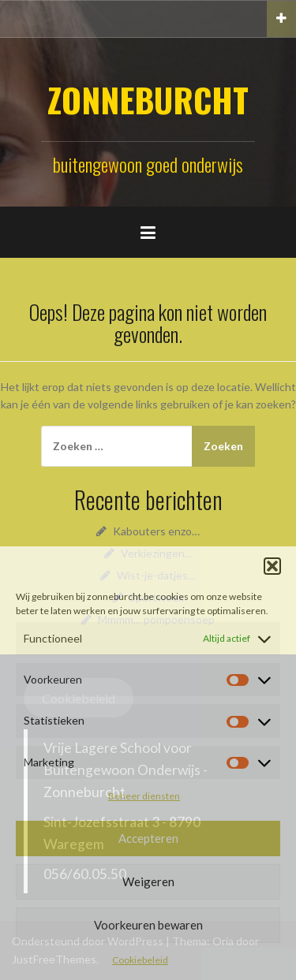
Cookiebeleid (140, 960)
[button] (272, 566)
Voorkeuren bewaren (148, 925)
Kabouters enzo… (156, 531)
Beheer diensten (144, 796)
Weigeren (148, 881)
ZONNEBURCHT (148, 99)
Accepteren (148, 838)
